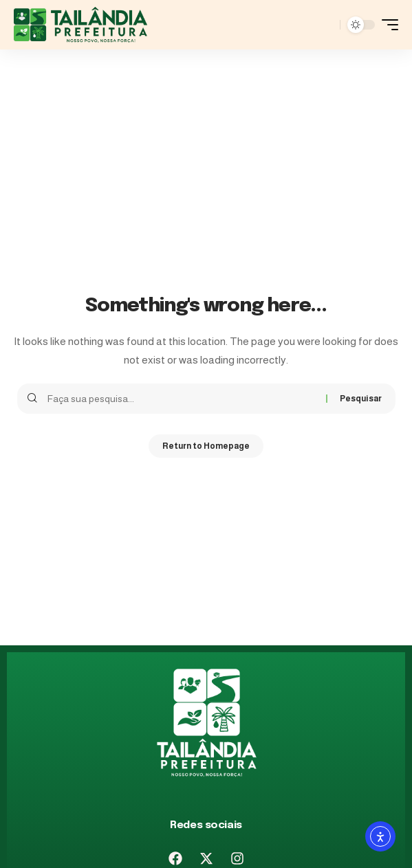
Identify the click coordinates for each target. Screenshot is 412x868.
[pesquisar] (326, 25)
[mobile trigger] (387, 25)
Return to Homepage (206, 446)
